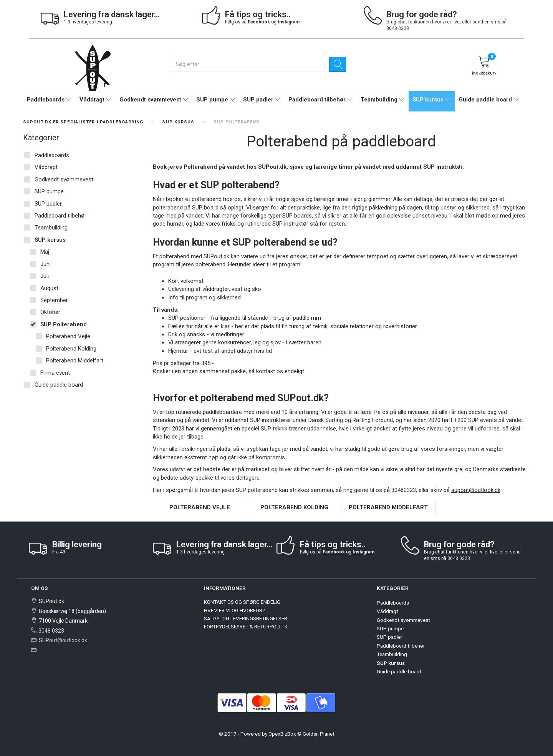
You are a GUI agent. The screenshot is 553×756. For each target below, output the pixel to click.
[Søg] (338, 64)
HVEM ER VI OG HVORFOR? (234, 610)
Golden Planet (319, 734)
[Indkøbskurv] (484, 67)
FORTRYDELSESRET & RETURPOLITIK (246, 626)
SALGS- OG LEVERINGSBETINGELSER (246, 618)
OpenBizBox (282, 734)
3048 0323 (51, 631)
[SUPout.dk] (93, 67)
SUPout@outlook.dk (63, 640)
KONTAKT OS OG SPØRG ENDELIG (242, 602)
